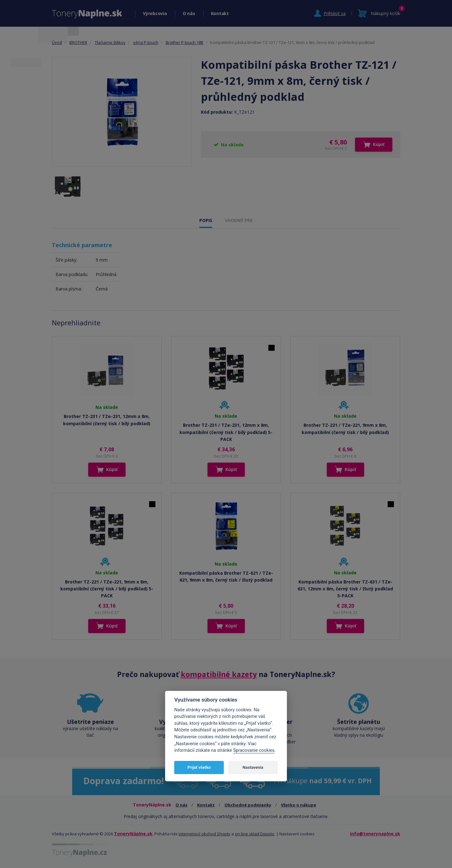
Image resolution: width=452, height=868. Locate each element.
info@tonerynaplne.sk (375, 834)
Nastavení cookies (297, 834)
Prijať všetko (199, 767)
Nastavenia (253, 767)
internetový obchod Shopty (204, 834)
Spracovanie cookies (254, 750)
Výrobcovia (155, 13)
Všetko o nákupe (299, 805)
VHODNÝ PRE (239, 220)
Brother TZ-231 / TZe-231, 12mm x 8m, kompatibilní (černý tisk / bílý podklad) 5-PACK (226, 432)
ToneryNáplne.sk (133, 834)
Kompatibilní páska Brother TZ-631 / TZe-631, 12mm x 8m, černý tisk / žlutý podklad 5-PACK (345, 589)
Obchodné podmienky (248, 805)
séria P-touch (146, 42)
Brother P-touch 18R (185, 42)
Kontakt (220, 13)
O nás (189, 13)
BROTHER (78, 42)
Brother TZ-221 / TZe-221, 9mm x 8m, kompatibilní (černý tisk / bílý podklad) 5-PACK (107, 589)
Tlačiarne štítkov (110, 42)
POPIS (206, 220)
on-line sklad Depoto (255, 834)
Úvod (57, 42)
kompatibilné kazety (219, 674)
